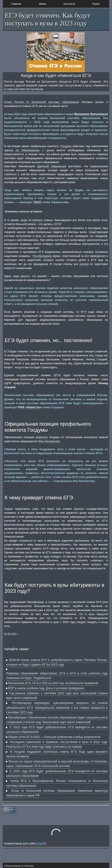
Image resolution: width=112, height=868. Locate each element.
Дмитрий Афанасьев (52, 166)
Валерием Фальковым (91, 114)
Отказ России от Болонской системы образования (42, 102)
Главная (16, 4)
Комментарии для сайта (25, 843)
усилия (84, 264)
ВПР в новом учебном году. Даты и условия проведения (47, 688)
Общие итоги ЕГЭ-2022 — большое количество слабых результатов (54, 737)
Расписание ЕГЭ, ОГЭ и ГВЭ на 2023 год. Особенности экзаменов (53, 683)
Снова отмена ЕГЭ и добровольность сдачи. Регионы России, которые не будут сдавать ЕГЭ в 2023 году (57, 662)
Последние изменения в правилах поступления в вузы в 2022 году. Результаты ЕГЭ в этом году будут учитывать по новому (57, 744)
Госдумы (66, 146)
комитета (42, 437)
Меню (43, 4)
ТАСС (37, 202)
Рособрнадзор (42, 256)
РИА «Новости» (30, 407)
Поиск (96, 4)
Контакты (69, 4)
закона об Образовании (22, 150)
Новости (9, 810)
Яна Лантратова (49, 441)
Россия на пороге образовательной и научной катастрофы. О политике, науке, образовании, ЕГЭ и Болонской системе (57, 764)
